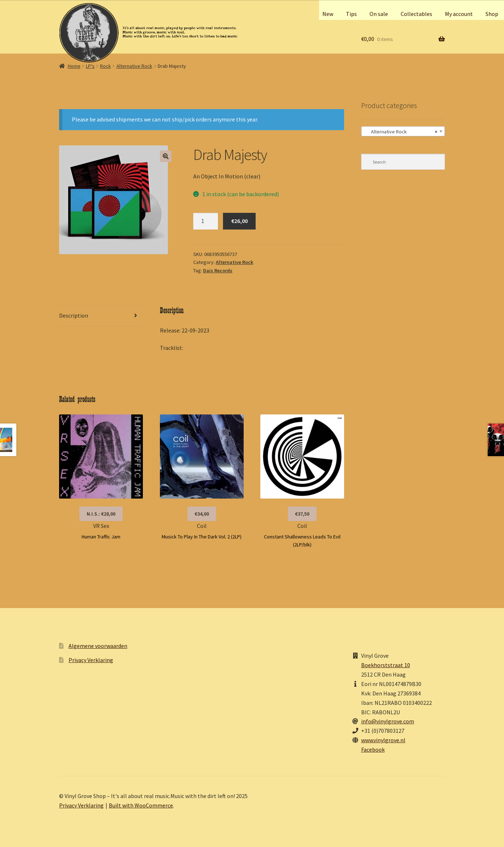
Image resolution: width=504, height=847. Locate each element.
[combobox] (403, 131)
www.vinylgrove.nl (383, 740)
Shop (492, 14)
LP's (90, 66)
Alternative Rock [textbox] (401, 132)
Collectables (416, 14)
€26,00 (239, 221)
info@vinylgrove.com (388, 721)
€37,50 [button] (302, 514)
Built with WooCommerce (141, 805)
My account (459, 14)
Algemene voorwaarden (98, 646)
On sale (379, 14)
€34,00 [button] (202, 514)
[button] (166, 156)
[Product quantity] (206, 221)
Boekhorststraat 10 (386, 665)
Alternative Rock (134, 66)
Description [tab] (74, 315)
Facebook (373, 749)
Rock (106, 66)
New (328, 14)
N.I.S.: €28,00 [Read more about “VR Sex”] (101, 514)
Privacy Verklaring (91, 660)
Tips (351, 14)
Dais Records (218, 270)
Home (74, 66)
